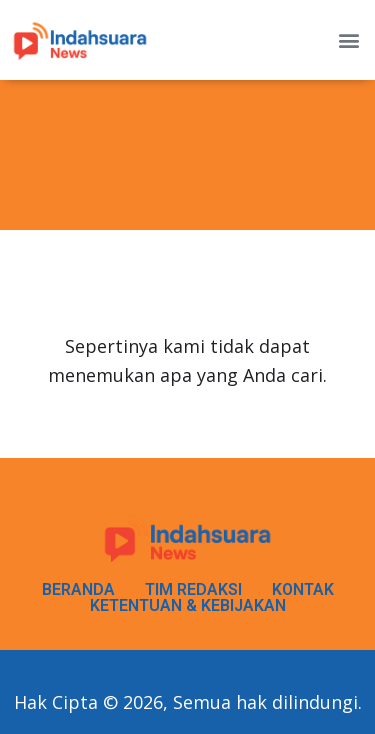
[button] (348, 40)
